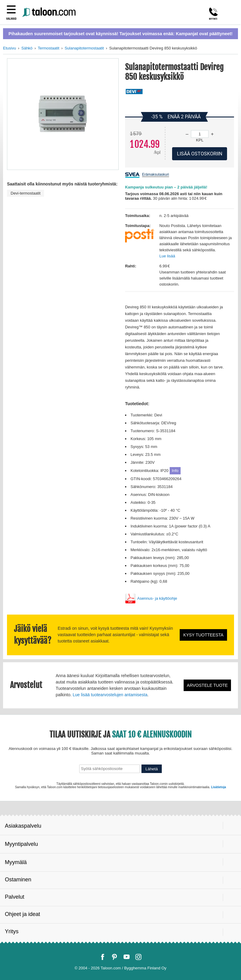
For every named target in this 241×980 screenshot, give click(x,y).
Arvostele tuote (207, 685)
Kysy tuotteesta (203, 635)
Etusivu (10, 48)
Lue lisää (167, 256)
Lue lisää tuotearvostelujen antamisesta (110, 695)
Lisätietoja (218, 787)
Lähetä (152, 769)
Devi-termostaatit (25, 193)
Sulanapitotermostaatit (84, 48)
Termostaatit (48, 48)
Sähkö (27, 48)
